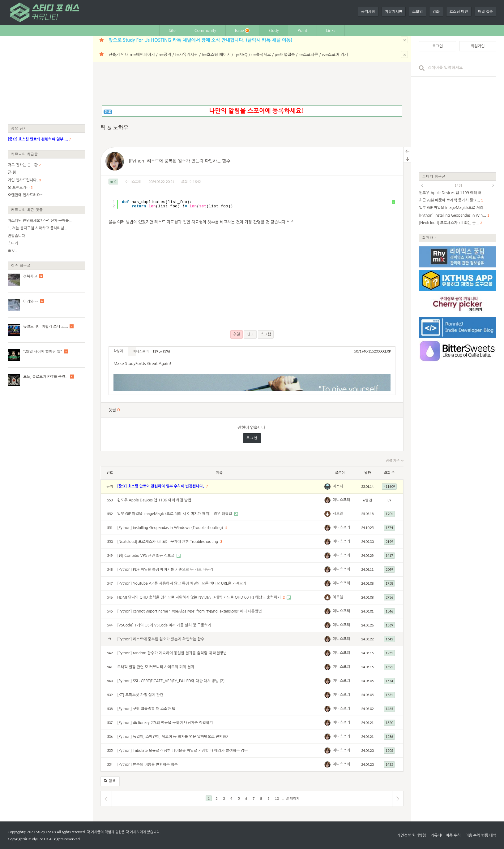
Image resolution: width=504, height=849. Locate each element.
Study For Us (46, 832)
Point (302, 30)
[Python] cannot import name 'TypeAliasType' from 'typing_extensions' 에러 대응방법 (190, 611)
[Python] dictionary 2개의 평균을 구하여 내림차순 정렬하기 (165, 723)
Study (274, 30)
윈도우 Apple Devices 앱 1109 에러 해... (452, 193)
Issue (242, 30)
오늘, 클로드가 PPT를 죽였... (46, 377)
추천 (237, 334)
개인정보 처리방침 (412, 835)
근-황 (12, 172)
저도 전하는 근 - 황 (23, 165)
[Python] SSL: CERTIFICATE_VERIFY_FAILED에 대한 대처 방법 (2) (171, 681)
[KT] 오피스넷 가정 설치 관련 (140, 695)
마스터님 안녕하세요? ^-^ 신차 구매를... (40, 221)
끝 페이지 (293, 798)
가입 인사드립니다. (23, 180)
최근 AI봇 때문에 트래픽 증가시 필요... (449, 200)
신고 (250, 334)
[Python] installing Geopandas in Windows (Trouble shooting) (171, 528)
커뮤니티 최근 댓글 (27, 210)
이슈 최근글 (21, 265)
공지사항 (368, 12)
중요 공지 (19, 128)
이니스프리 (133, 182)
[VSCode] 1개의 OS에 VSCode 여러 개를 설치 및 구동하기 (164, 625)
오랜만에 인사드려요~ (25, 195)
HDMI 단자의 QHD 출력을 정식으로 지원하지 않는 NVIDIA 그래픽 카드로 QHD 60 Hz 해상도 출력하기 (199, 597)
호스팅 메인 (459, 12)
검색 (110, 781)
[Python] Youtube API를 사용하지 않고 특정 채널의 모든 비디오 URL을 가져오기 (182, 583)
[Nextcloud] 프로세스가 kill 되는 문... (449, 223)
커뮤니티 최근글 (25, 154)
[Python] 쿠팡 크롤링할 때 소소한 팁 (146, 709)
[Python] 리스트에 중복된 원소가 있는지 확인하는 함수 (179, 161)
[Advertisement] (46, 80)
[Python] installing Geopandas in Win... (453, 215)
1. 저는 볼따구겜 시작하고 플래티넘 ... (38, 228)
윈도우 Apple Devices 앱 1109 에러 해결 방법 (154, 500)
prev (422, 185)
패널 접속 (485, 12)
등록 (108, 112)
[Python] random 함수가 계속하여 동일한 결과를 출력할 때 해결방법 (172, 653)
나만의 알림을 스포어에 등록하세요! (256, 111)
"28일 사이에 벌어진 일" (43, 352)
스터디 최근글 (434, 176)
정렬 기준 (395, 461)
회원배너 (430, 238)
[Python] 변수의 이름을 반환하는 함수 (147, 765)
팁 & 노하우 (115, 128)
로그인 (252, 438)
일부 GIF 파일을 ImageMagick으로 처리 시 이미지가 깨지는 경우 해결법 (175, 514)
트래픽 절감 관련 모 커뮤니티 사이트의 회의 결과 (156, 667)
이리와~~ (31, 301)
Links (331, 30)
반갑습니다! (17, 236)
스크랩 (266, 334)
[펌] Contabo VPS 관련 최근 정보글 (146, 556)
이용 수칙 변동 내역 (481, 835)
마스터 (338, 486)
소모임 (417, 12)
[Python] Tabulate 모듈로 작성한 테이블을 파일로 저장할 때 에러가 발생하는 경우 (182, 751)
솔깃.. (12, 251)
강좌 (436, 12)
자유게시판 (394, 12)
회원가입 (478, 46)
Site (172, 30)
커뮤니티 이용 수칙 (446, 835)
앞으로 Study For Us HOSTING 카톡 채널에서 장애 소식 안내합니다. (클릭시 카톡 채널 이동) (200, 40)
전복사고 (30, 276)
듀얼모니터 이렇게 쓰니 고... (46, 327)
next (493, 185)
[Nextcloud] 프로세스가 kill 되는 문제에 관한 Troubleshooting (168, 542)
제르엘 (338, 513)
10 (277, 798)
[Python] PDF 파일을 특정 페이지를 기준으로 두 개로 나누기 (165, 570)
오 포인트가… (19, 188)
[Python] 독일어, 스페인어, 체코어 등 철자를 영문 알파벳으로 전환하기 (173, 737)
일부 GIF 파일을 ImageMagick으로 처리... (453, 208)
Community (205, 30)
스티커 (13, 243)
